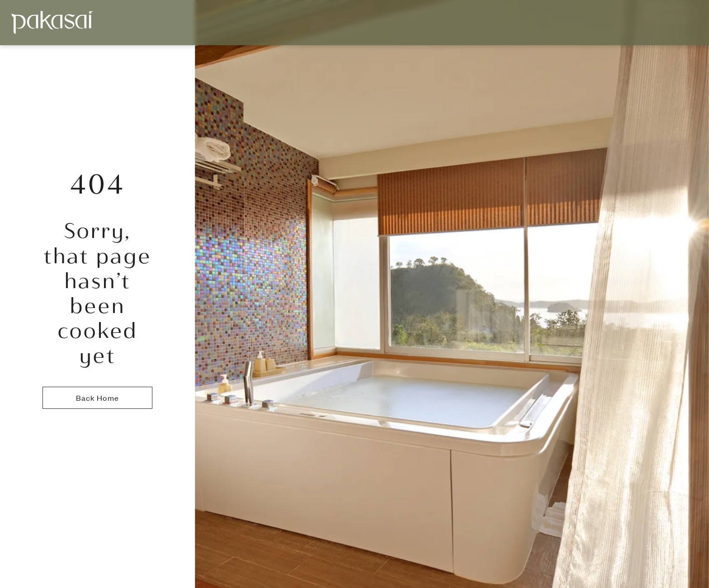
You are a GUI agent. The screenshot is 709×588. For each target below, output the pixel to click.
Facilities (528, 22)
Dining (481, 22)
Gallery (574, 22)
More (612, 22)
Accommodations (419, 22)
